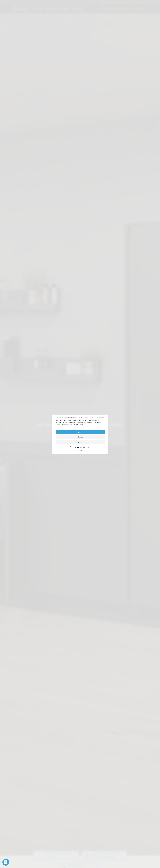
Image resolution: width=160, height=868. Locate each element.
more (81, 442)
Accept (81, 432)
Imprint (80, 451)
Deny (81, 437)
